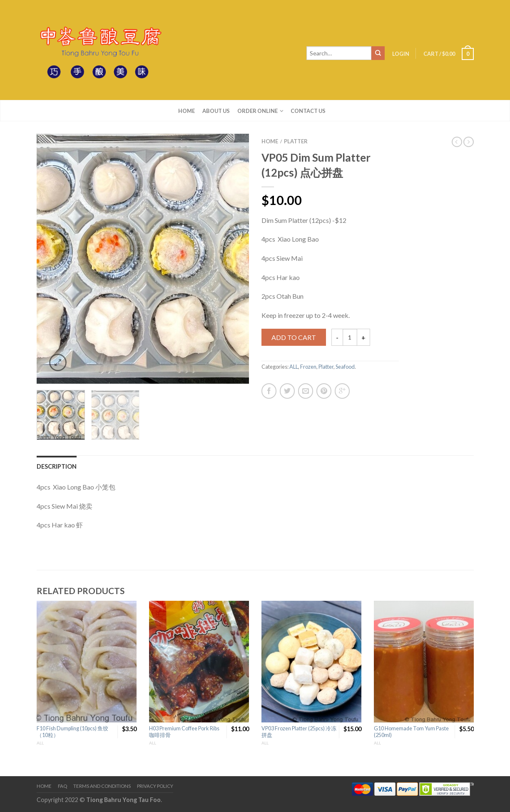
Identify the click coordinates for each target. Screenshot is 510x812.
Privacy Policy (155, 786)
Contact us (308, 111)
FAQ (62, 786)
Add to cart (294, 337)
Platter (296, 141)
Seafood (345, 367)
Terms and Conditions (102, 786)
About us (216, 111)
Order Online (257, 111)
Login (400, 54)
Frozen (308, 367)
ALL (294, 367)
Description (57, 466)
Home (187, 111)
